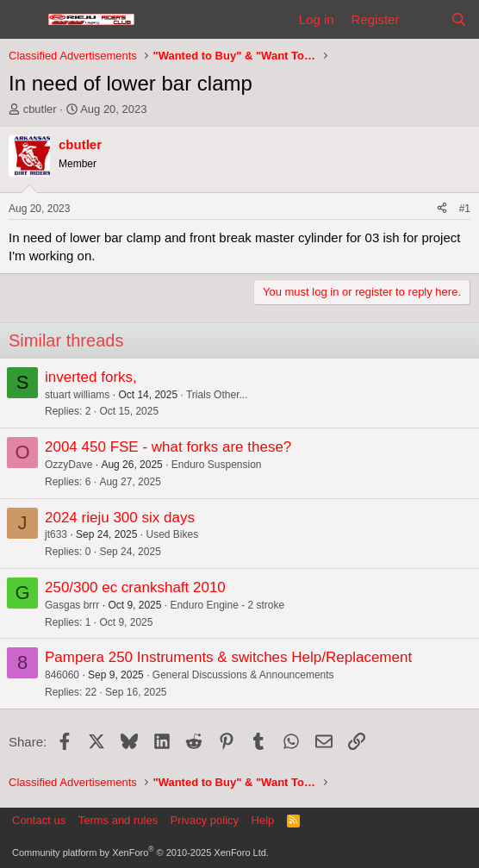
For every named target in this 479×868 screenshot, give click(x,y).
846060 (62, 675)
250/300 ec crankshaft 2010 (135, 587)
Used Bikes (172, 534)
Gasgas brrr (72, 605)
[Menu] (24, 20)
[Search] (459, 19)
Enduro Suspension (217, 465)
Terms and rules (118, 820)
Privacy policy (205, 820)
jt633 (56, 534)
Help (263, 820)
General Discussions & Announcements (243, 675)
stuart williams (77, 395)
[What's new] (424, 19)
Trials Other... (217, 395)
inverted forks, (91, 377)
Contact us (39, 820)
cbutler (40, 109)
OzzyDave (68, 465)
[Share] (442, 209)
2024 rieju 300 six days (120, 518)
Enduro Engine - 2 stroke (227, 605)
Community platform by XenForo (140, 852)
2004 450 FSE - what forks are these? (168, 447)
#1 (465, 209)
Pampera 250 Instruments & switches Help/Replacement (228, 657)
